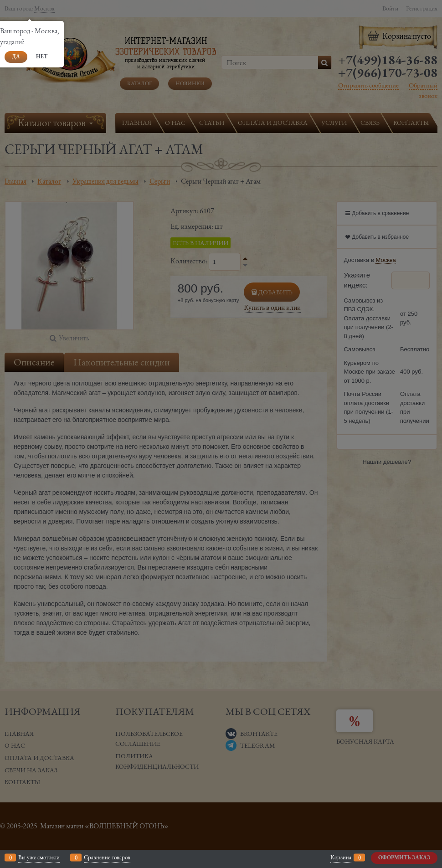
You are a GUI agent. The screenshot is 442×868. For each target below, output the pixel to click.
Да (16, 56)
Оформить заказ (404, 858)
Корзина (341, 857)
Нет (42, 56)
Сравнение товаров (107, 857)
